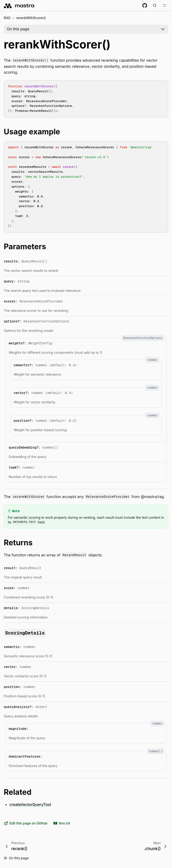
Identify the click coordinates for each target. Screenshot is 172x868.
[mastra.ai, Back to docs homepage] (19, 5)
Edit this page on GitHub (26, 823)
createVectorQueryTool (30, 804)
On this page (18, 29)
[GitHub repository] (145, 5)
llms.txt (62, 823)
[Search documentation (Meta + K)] (155, 5)
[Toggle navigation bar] (164, 5)
